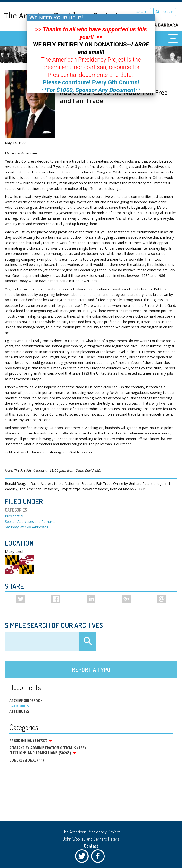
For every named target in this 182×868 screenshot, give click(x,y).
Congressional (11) (27, 761)
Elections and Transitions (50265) (43, 754)
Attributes (19, 711)
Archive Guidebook (26, 701)
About (142, 12)
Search (165, 12)
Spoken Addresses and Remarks (30, 521)
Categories (19, 706)
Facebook (99, 857)
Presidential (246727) (31, 741)
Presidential (14, 516)
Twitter (83, 857)
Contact (91, 846)
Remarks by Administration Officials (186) (48, 748)
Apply (87, 642)
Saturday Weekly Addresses (26, 527)
